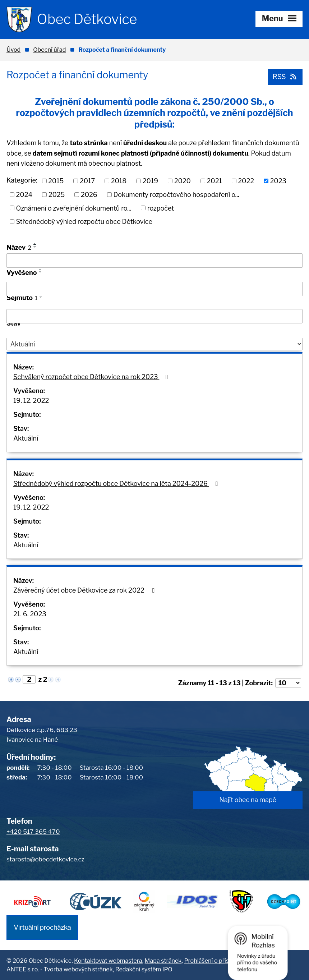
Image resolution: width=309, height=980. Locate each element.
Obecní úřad (49, 50)
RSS (285, 77)
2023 (278, 181)
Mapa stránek (163, 961)
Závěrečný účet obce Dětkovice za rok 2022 (85, 590)
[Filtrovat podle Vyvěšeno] (154, 289)
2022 (246, 181)
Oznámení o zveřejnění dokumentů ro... (74, 208)
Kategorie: (22, 180)
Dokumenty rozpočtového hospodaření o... (176, 195)
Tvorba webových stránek (78, 969)
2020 (183, 181)
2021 (214, 181)
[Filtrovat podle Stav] (154, 344)
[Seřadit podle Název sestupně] (35, 247)
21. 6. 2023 (30, 614)
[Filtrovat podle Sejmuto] (154, 316)
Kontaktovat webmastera (108, 961)
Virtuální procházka (42, 927)
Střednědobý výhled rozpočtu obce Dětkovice (84, 222)
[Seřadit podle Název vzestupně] (35, 244)
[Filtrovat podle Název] (154, 261)
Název (19, 247)
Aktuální (26, 438)
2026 (89, 195)
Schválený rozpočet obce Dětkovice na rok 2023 (92, 377)
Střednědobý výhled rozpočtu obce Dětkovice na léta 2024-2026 (117, 484)
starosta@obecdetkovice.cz (45, 859)
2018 (119, 181)
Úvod (13, 50)
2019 (150, 181)
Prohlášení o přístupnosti (218, 961)
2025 (57, 195)
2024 (24, 195)
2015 (56, 181)
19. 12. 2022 (31, 401)
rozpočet (161, 208)
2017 (87, 181)
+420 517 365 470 (33, 832)
